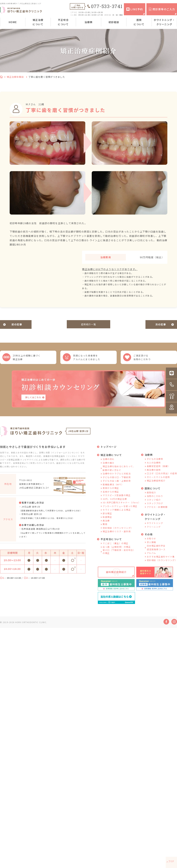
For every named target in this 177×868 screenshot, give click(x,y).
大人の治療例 (154, 466)
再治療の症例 (154, 474)
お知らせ (151, 542)
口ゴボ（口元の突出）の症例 (162, 477)
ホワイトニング (155, 527)
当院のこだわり (155, 500)
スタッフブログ (155, 507)
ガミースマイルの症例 (158, 481)
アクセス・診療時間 (157, 511)
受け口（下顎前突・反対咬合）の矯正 (119, 555)
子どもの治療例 (155, 463)
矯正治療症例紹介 (156, 484)
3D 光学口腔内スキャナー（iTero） (122, 506)
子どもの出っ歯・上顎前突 (117, 485)
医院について (139, 22)
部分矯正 (107, 517)
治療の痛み (109, 466)
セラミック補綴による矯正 (117, 514)
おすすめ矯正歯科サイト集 (161, 560)
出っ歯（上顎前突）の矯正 (117, 551)
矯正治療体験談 (15, 77)
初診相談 (114, 22)
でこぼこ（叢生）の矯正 (116, 547)
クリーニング (154, 530)
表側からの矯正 (111, 492)
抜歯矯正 (107, 521)
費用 (105, 528)
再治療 (106, 524)
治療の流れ (109, 463)
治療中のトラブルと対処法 (117, 477)
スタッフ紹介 (154, 503)
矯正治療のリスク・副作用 (117, 535)
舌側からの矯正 (111, 495)
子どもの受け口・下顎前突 (117, 481)
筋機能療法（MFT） (113, 488)
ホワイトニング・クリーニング (164, 22)
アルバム (151, 557)
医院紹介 (151, 496)
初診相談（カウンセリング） (118, 532)
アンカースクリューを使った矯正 (120, 510)
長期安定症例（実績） (158, 470)
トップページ (109, 451)
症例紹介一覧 (89, 325)
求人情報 (151, 546)
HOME (13, 22)
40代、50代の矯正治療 (115, 503)
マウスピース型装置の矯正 (117, 499)
